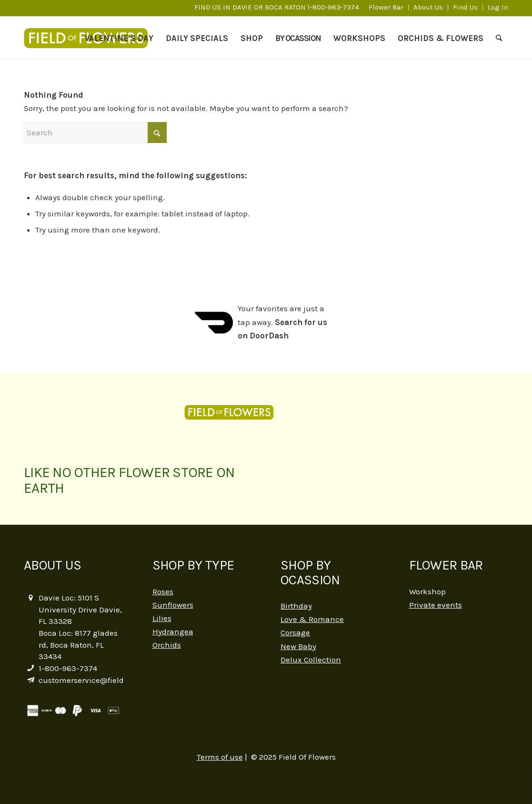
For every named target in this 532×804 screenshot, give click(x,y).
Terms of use (220, 757)
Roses (163, 591)
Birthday (296, 606)
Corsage (295, 632)
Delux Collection (311, 660)
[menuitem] (386, 8)
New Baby (298, 646)
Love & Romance (312, 619)
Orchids (167, 645)
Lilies (162, 618)
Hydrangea (173, 631)
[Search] (499, 38)
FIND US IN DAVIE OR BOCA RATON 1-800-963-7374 (277, 7)
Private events (436, 605)
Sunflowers (173, 605)
